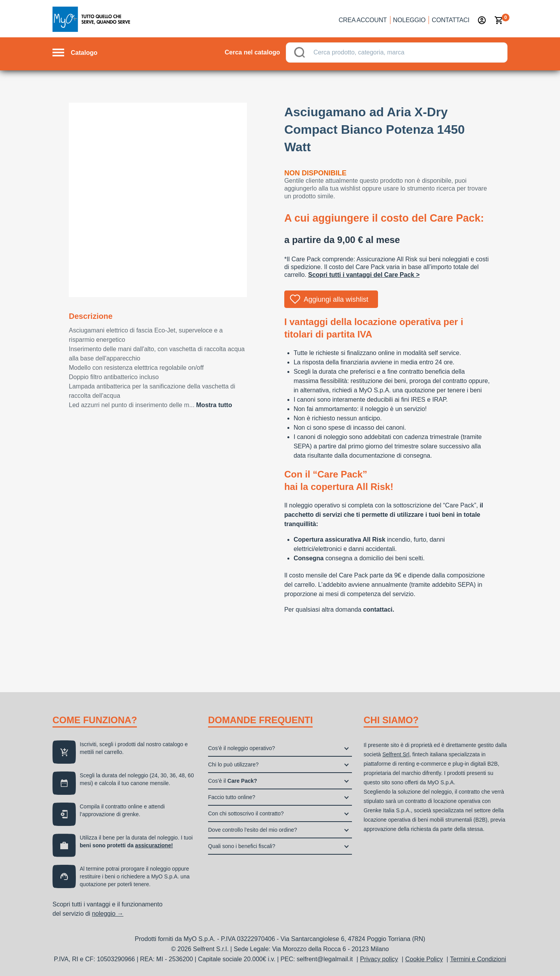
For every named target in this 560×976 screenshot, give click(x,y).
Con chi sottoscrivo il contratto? (246, 813)
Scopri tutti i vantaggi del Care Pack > (364, 275)
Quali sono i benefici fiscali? (242, 846)
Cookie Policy (424, 959)
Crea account (363, 20)
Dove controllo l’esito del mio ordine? (253, 830)
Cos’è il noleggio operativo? (241, 748)
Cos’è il (233, 781)
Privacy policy (379, 959)
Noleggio (409, 20)
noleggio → (108, 914)
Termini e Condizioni (478, 959)
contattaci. (379, 610)
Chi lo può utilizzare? (233, 764)
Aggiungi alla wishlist (336, 299)
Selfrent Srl (396, 754)
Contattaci (451, 20)
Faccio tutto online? (232, 797)
